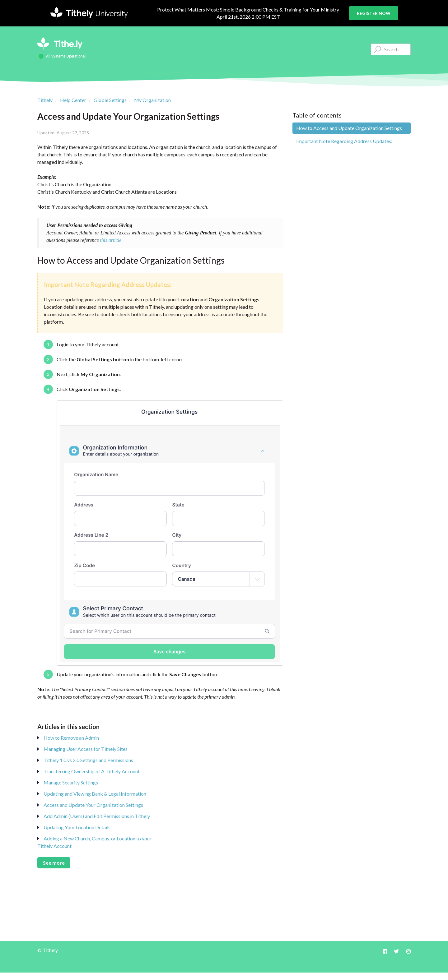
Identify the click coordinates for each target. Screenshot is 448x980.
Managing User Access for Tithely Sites (86, 749)
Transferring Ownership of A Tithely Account (92, 771)
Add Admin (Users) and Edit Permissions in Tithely (97, 816)
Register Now (374, 13)
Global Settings (110, 100)
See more (54, 863)
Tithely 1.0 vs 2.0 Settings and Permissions (88, 760)
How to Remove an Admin (71, 738)
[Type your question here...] (391, 49)
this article (111, 240)
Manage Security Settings (71, 782)
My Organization (152, 100)
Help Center (73, 100)
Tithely (45, 100)
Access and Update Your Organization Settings (93, 805)
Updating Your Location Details (77, 827)
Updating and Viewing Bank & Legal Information (95, 794)
